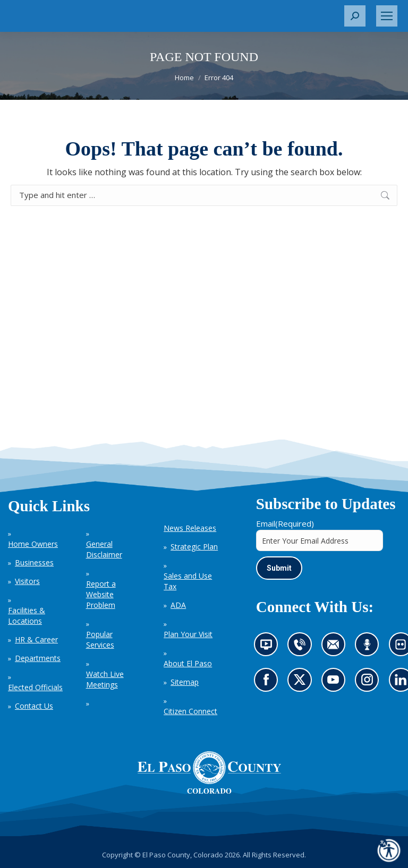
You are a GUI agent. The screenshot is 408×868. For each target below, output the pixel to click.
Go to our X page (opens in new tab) (302, 683)
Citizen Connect (190, 711)
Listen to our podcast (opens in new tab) (370, 648)
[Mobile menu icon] (387, 16)
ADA (178, 605)
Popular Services (100, 639)
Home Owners (33, 544)
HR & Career (36, 639)
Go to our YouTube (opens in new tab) (336, 683)
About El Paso (188, 663)
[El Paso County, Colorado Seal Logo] (209, 772)
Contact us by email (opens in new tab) (337, 648)
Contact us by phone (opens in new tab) (302, 648)
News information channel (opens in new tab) (270, 648)
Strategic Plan (194, 547)
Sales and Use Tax (188, 581)
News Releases (190, 528)
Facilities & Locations (27, 616)
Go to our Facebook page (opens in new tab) (269, 683)
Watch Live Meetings (105, 679)
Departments (38, 658)
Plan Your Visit (188, 634)
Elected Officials (35, 687)
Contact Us (34, 706)
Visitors (27, 581)
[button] (355, 16)
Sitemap (185, 682)
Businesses (34, 562)
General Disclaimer (104, 549)
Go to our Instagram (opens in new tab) (371, 683)
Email (285, 523)
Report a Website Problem (101, 594)
